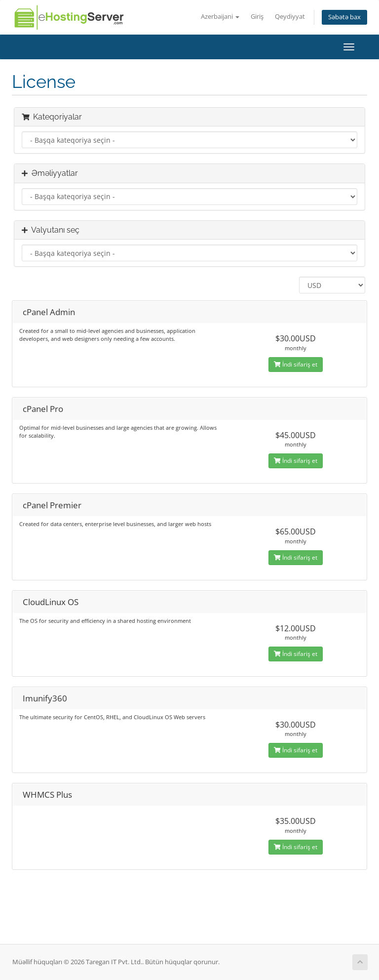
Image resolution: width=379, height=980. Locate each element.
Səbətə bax (344, 17)
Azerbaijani (220, 17)
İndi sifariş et (296, 364)
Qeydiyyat (290, 17)
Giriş (257, 17)
